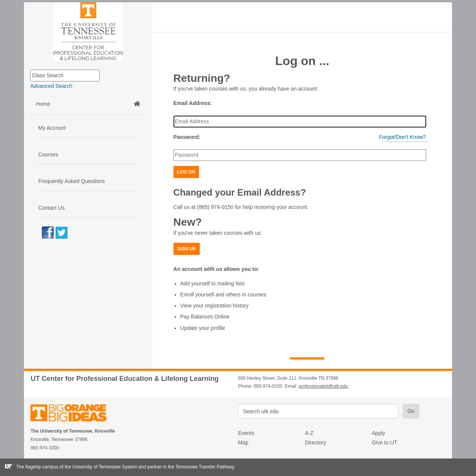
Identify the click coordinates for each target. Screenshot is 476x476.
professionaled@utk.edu (323, 386)
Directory (315, 443)
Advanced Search (51, 86)
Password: (187, 137)
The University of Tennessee (73, 414)
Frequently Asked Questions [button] (71, 181)
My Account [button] (52, 128)
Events (246, 433)
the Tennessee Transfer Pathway (201, 467)
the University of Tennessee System (101, 467)
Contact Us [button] (51, 208)
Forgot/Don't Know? (402, 137)
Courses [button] (48, 154)
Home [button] (88, 104)
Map (243, 443)
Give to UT (384, 443)
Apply (378, 433)
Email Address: (193, 103)
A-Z (309, 433)
